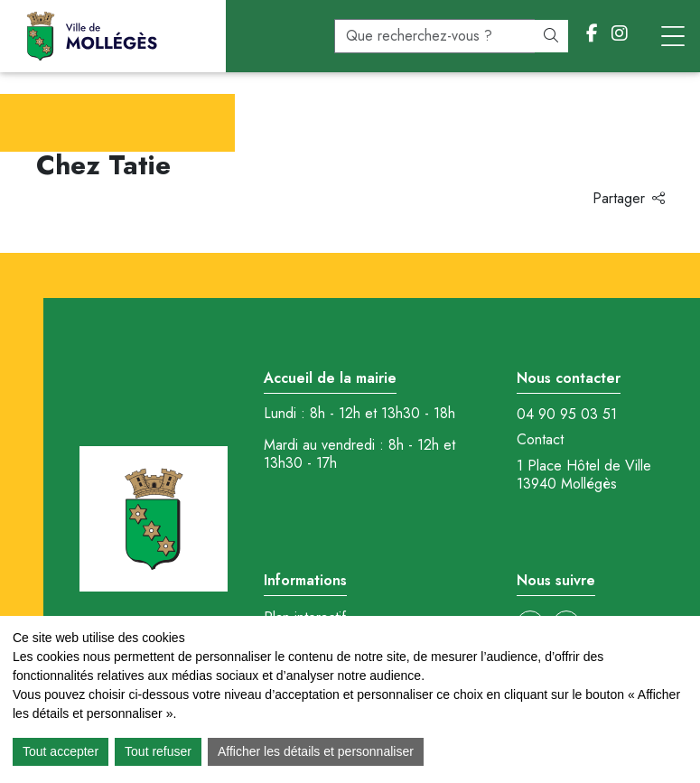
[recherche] (434, 36)
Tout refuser (158, 751)
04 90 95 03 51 (567, 415)
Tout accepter (61, 751)
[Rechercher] (551, 36)
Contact (540, 440)
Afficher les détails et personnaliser (316, 751)
